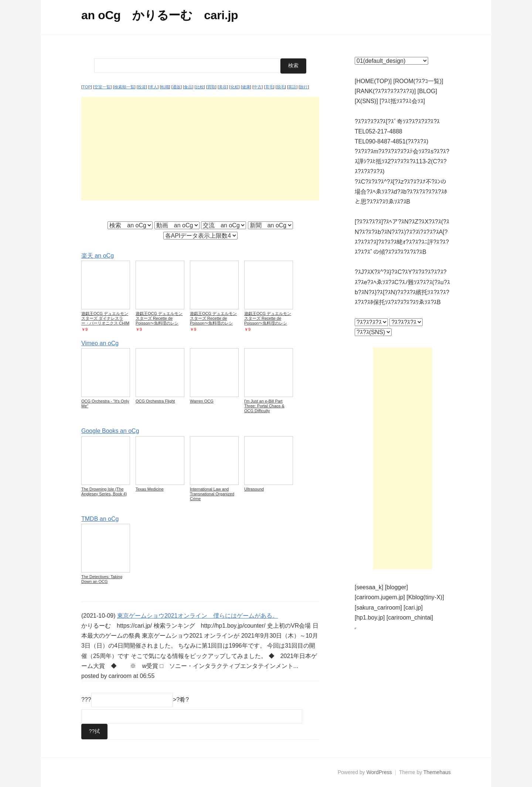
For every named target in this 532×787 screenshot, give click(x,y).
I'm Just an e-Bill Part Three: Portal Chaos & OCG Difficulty (264, 406)
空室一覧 (102, 87)
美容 (223, 87)
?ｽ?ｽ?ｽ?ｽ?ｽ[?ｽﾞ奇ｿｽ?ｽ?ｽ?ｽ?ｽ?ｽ (397, 121)
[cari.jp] (413, 608)
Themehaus (437, 772)
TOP (87, 87)
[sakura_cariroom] (378, 608)
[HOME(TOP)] (373, 81)
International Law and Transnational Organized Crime (212, 493)
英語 (292, 87)
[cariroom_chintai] (410, 618)
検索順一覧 (124, 87)
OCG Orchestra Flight (155, 401)
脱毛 (281, 87)
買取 (211, 87)
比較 (200, 87)
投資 (142, 87)
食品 (188, 87)
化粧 (235, 87)
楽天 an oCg (98, 255)
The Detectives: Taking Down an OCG (102, 579)
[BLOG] (427, 91)
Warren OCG (202, 401)
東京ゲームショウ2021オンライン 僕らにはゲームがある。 (198, 615)
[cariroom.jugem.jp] (380, 597)
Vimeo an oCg (100, 343)
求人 (153, 87)
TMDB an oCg (100, 518)
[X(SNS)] (366, 101)
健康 (246, 87)
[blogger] (396, 587)
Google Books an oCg (110, 431)
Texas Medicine (150, 489)
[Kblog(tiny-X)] (425, 597)
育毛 (269, 87)
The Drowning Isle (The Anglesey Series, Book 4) (104, 491)
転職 (165, 87)
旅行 (304, 87)
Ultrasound (254, 489)
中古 (258, 87)
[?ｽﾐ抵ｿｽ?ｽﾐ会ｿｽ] (403, 101)
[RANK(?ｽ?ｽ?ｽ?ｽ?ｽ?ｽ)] (385, 91)
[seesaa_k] (369, 587)
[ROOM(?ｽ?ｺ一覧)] (418, 81)
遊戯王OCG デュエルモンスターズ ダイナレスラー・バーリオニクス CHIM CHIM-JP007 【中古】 (105, 321)
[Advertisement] (200, 148)
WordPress (379, 772)
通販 (177, 87)
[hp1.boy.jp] (370, 618)
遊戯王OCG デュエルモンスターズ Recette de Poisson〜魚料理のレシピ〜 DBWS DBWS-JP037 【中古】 (159, 323)
